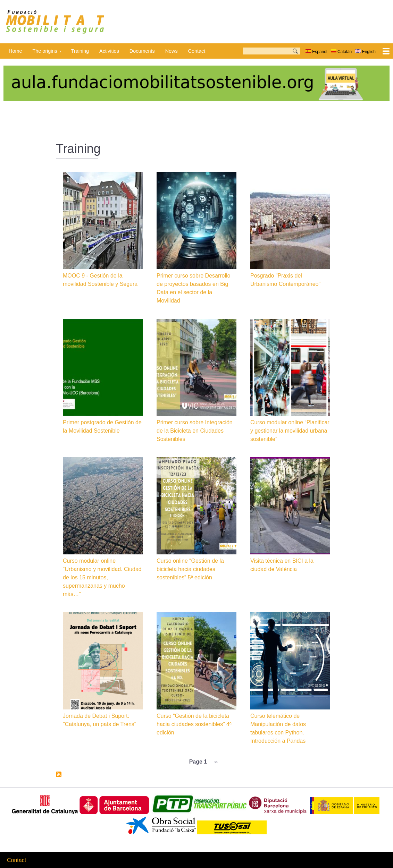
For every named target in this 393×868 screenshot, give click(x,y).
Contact (197, 51)
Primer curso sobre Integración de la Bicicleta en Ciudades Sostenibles (195, 431)
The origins (44, 53)
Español (316, 52)
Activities (109, 51)
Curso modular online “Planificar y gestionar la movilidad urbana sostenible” (290, 431)
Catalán (341, 52)
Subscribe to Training (59, 774)
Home (15, 51)
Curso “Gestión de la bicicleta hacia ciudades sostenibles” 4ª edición (194, 724)
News (172, 51)
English (365, 52)
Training (80, 51)
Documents (142, 51)
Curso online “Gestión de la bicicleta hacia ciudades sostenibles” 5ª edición (190, 569)
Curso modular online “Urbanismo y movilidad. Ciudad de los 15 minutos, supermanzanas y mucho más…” (102, 577)
